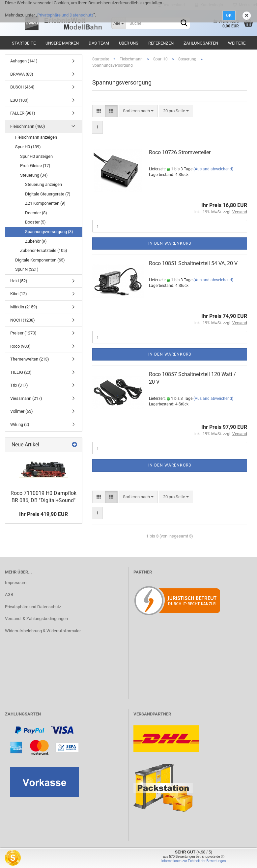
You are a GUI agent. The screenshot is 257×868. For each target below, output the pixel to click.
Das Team (99, 43)
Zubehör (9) (36, 241)
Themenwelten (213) (30, 359)
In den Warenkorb (170, 243)
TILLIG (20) (21, 372)
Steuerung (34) (34, 175)
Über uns (129, 43)
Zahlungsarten (201, 43)
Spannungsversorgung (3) (49, 232)
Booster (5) (35, 222)
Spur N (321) (27, 269)
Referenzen (161, 43)
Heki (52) (19, 281)
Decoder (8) (36, 213)
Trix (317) (19, 385)
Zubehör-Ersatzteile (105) (44, 250)
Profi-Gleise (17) (35, 166)
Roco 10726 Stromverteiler (180, 152)
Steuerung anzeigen (43, 184)
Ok (229, 16)
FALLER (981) (23, 113)
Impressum (16, 583)
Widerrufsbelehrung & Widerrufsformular (43, 631)
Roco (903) (20, 346)
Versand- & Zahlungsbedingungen (36, 619)
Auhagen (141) (24, 61)
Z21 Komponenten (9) (45, 203)
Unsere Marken (62, 43)
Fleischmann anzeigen (36, 137)
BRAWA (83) (22, 74)
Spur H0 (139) (28, 147)
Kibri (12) (19, 294)
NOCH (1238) (23, 320)
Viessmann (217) (26, 398)
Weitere (237, 43)
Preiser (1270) (23, 333)
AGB (9, 594)
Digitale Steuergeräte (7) (48, 194)
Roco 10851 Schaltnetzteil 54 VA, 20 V (193, 263)
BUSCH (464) (22, 87)
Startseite (24, 43)
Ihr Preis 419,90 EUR (43, 514)
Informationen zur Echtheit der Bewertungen (194, 861)
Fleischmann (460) (28, 126)
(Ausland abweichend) (213, 169)
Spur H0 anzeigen (36, 156)
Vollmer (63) (22, 411)
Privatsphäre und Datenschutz (65, 15)
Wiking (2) (20, 424)
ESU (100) (19, 100)
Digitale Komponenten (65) (40, 260)
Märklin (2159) (24, 307)
